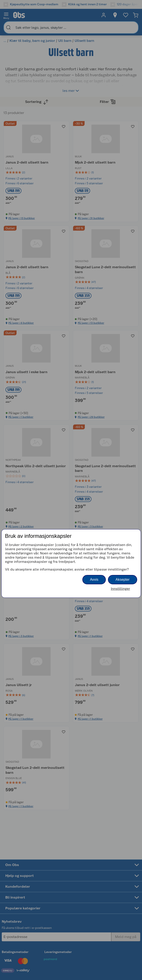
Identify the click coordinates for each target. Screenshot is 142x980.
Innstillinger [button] (120, 589)
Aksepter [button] (122, 580)
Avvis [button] (94, 580)
